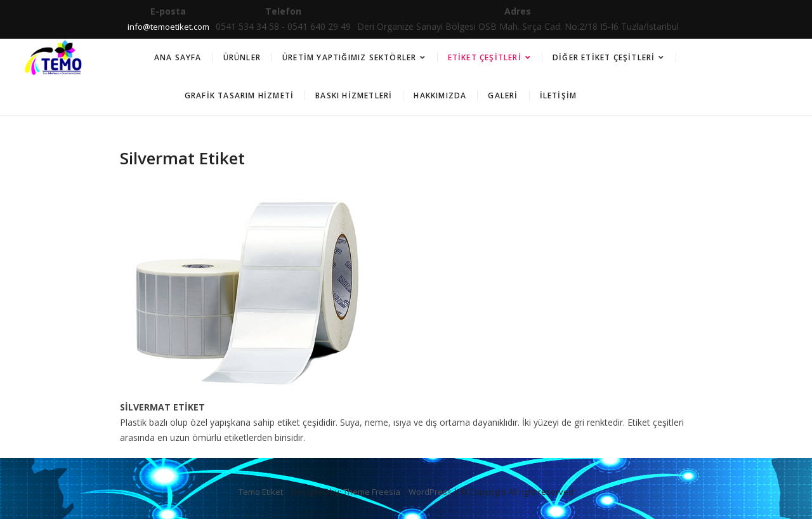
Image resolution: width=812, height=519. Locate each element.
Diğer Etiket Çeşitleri (604, 57)
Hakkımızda (440, 95)
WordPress (430, 492)
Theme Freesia (372, 492)
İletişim (559, 95)
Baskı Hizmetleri (354, 95)
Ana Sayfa (178, 57)
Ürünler (242, 57)
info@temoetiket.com (168, 27)
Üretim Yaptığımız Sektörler (349, 57)
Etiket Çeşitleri (485, 57)
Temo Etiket (261, 492)
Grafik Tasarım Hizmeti (239, 95)
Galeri (503, 95)
